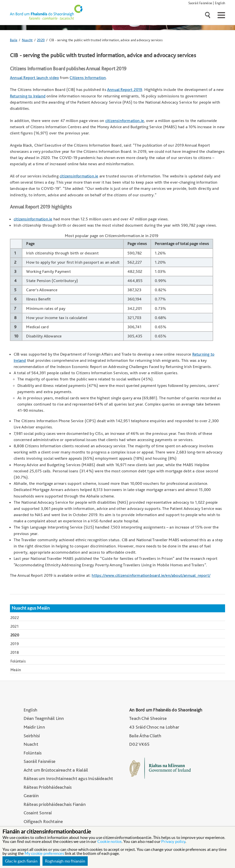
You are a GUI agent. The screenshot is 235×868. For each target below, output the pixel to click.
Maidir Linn (34, 727)
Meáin (16, 670)
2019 (15, 644)
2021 (15, 626)
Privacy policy (173, 841)
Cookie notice (110, 841)
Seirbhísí (32, 736)
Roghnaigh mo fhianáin (65, 861)
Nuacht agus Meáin (31, 608)
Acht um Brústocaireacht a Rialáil (56, 770)
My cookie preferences (44, 853)
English (220, 3)
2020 (41, 40)
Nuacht (27, 40)
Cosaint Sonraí (38, 813)
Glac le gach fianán (21, 861)
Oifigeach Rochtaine (43, 821)
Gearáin (31, 796)
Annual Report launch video (34, 78)
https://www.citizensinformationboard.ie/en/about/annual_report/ (151, 575)
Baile (14, 40)
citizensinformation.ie (125, 121)
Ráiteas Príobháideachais (48, 787)
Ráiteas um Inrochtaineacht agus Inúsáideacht (68, 778)
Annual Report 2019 (125, 89)
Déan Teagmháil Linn (44, 718)
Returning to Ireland (28, 96)
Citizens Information (88, 78)
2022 (15, 618)
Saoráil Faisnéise (200, 3)
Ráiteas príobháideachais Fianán (55, 804)
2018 (15, 652)
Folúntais (18, 661)
